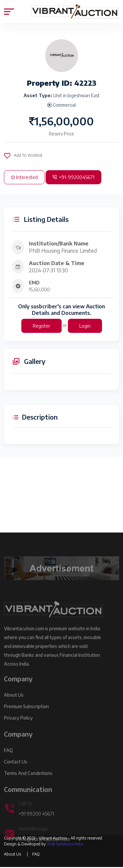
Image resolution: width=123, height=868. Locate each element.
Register (41, 326)
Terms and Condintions (28, 779)
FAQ (8, 756)
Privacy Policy (18, 723)
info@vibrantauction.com (44, 845)
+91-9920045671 (73, 177)
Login (85, 326)
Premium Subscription (26, 712)
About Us (14, 701)
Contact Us (16, 767)
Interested (24, 177)
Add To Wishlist (23, 155)
